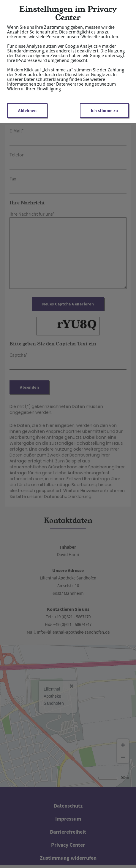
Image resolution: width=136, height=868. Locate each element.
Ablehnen (27, 110)
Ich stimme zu (105, 110)
